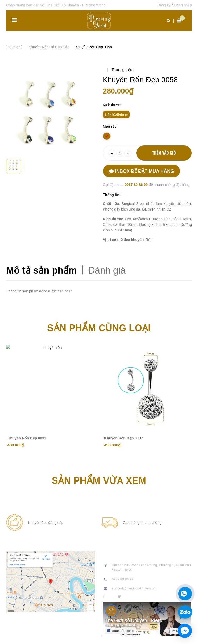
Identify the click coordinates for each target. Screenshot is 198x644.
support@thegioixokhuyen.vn (134, 588)
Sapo (117, 636)
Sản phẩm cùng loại (99, 328)
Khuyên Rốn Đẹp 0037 (123, 438)
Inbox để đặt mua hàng (142, 171)
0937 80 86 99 (137, 185)
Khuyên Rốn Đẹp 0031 (27, 438)
